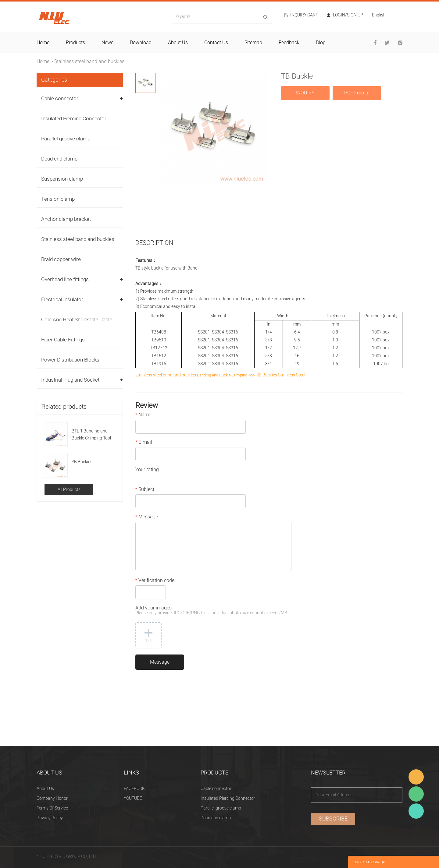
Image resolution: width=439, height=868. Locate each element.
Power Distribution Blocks (70, 360)
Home (43, 62)
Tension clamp (58, 199)
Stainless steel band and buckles (89, 62)
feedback (289, 43)
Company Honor (52, 798)
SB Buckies (82, 462)
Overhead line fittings (65, 279)
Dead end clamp (59, 159)
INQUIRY (305, 93)
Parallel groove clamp (66, 139)
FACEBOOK (134, 789)
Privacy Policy (50, 818)
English (379, 16)
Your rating (147, 470)
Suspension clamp (62, 179)
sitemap (253, 43)
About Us (45, 789)
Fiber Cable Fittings (63, 340)
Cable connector (60, 99)
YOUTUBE (133, 798)
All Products (69, 490)
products (75, 43)
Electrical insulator (62, 300)
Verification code (155, 581)
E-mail (144, 443)
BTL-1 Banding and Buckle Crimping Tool (91, 435)
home (43, 43)
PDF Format (357, 93)
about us (178, 43)
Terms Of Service (52, 808)
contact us (216, 43)
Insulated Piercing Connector (74, 119)
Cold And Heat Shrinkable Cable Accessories (92, 320)
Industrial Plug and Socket (70, 380)
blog (321, 43)
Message (147, 517)
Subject (145, 490)
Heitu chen (416, 811)
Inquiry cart (304, 15)
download (141, 43)
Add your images (212, 611)
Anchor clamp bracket (66, 219)
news (107, 43)
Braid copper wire (61, 259)
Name (143, 415)
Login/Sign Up (348, 15)
